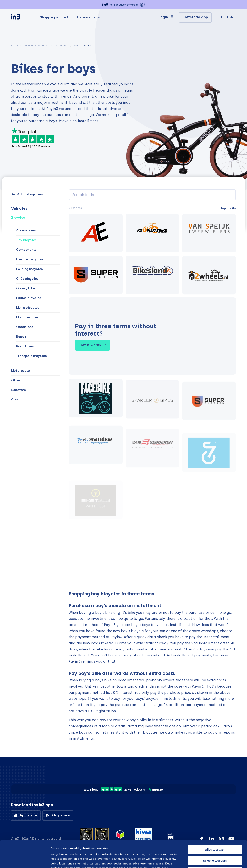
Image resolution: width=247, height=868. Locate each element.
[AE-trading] (96, 233)
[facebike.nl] (96, 408)
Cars (15, 399)
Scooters (19, 390)
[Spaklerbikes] (152, 413)
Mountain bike (27, 317)
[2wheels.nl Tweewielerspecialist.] (209, 280)
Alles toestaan (215, 822)
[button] (123, 5)
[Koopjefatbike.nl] (152, 234)
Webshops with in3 (37, 46)
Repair (21, 337)
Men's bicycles (28, 308)
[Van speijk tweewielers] (209, 234)
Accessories (26, 230)
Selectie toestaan (215, 833)
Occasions (25, 327)
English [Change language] (227, 25)
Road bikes (25, 346)
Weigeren (215, 843)
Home (14, 46)
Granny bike (26, 288)
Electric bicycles (30, 259)
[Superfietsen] (96, 276)
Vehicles (19, 208)
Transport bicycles (31, 356)
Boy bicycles (26, 240)
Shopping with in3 (54, 25)
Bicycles (61, 46)
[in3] (22, 25)
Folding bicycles (30, 269)
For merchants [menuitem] (88, 25)
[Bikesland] (152, 278)
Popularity (228, 208)
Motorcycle (20, 371)
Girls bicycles (27, 279)
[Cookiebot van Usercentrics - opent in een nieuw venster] (25, 860)
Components (26, 250)
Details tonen (198, 860)
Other (16, 380)
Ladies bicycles (29, 298)
